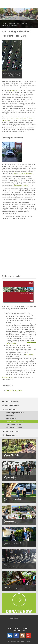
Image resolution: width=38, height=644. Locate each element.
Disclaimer (25, 628)
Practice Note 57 (28, 354)
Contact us (17, 628)
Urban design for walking (15, 413)
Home (4, 23)
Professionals (11, 23)
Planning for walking (12, 405)
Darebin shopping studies (14, 390)
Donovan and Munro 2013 (21, 186)
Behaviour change (11, 435)
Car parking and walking (14, 421)
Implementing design (13, 424)
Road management (11, 431)
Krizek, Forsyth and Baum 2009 (23, 173)
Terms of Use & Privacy (19, 630)
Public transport (11, 419)
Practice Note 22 (7, 377)
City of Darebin (14, 90)
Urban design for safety (14, 427)
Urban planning (21, 23)
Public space (10, 416)
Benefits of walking (11, 401)
